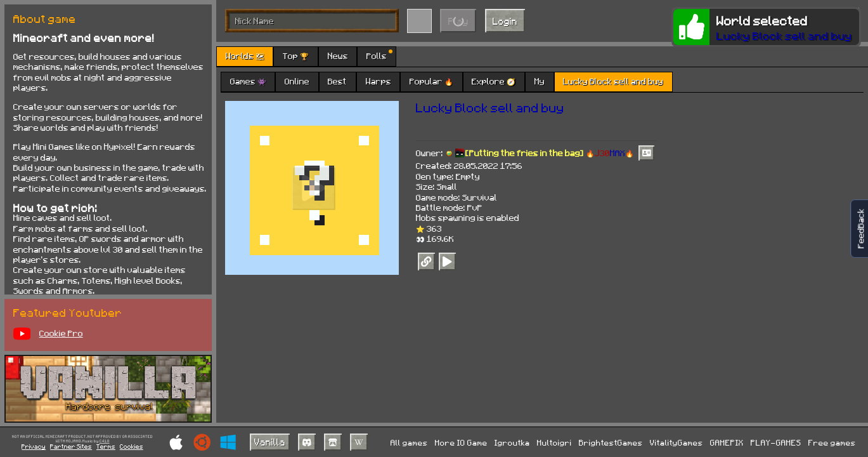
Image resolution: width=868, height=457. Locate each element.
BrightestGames (611, 442)
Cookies (132, 446)
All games (409, 442)
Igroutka (512, 442)
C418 (105, 441)
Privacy (34, 446)
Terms (106, 446)
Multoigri (554, 442)
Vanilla (270, 442)
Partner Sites (71, 446)
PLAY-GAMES (776, 442)
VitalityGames (677, 442)
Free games (832, 442)
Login (505, 21)
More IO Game (461, 442)
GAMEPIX (727, 442)
